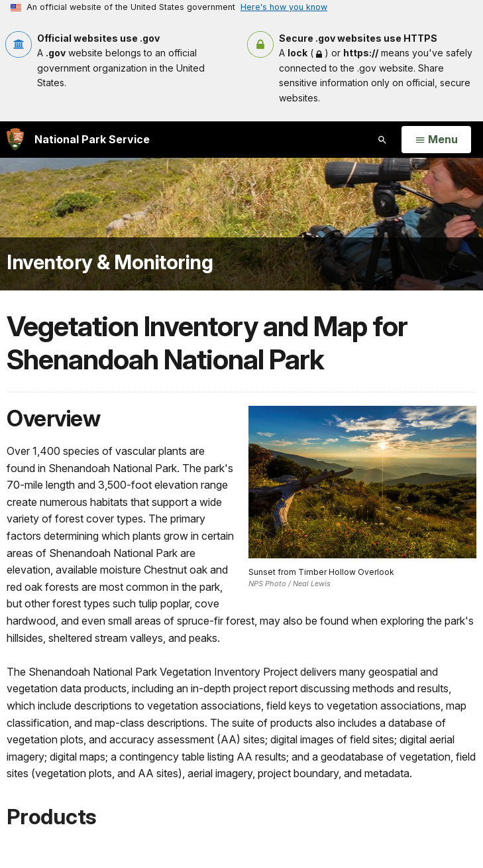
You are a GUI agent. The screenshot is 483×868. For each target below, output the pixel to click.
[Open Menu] (436, 140)
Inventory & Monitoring (110, 262)
